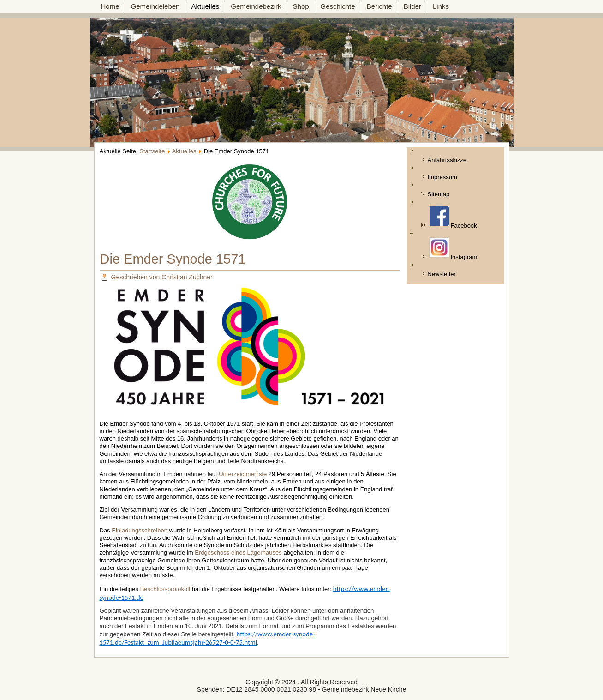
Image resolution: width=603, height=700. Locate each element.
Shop (301, 6)
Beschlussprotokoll (165, 589)
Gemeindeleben (155, 6)
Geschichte (338, 6)
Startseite (152, 151)
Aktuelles (205, 6)
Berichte (379, 6)
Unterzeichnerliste (243, 474)
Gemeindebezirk (256, 6)
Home (110, 6)
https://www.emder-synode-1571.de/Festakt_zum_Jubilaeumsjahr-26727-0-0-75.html (207, 638)
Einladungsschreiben (140, 530)
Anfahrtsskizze (447, 160)
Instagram (453, 249)
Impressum (442, 177)
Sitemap (439, 194)
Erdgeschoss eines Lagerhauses (238, 552)
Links (441, 6)
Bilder (412, 6)
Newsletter (442, 274)
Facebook (453, 217)
